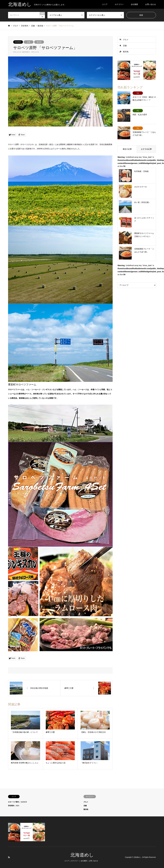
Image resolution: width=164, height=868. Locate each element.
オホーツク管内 (13, 802)
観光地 (39, 42)
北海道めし (82, 855)
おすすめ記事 (146, 149)
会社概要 (134, 4)
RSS (9, 857)
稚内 (18, 806)
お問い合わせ (151, 4)
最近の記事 (127, 149)
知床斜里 (24, 802)
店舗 (29, 42)
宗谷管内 (18, 42)
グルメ (126, 40)
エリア (105, 4)
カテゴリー (119, 4)
